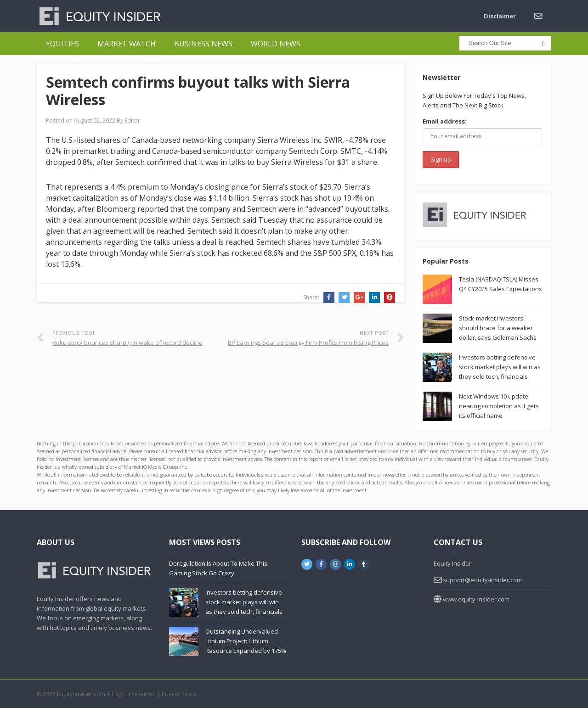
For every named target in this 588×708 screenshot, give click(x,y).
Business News (203, 44)
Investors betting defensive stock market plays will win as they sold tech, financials (500, 367)
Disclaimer (500, 16)
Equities (62, 44)
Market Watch (127, 44)
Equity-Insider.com (81, 694)
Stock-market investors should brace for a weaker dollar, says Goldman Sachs (498, 328)
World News (276, 44)
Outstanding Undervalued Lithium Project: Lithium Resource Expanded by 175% (246, 641)
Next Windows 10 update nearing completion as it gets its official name (499, 406)
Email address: (445, 121)
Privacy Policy (179, 694)
